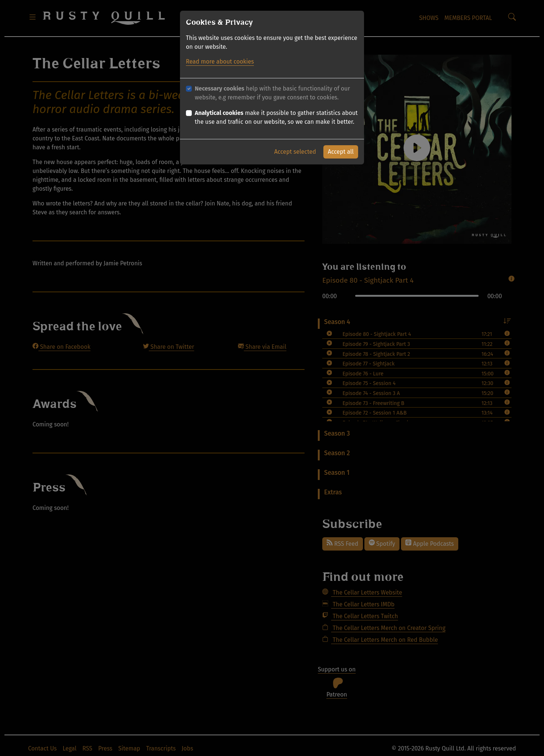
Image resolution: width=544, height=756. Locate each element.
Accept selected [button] (295, 152)
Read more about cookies (220, 62)
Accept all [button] (341, 152)
